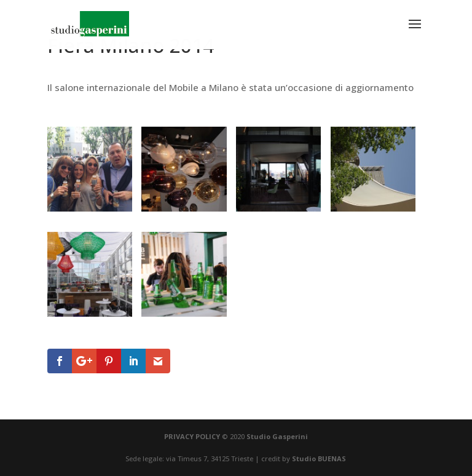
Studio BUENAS (319, 458)
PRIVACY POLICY (192, 436)
